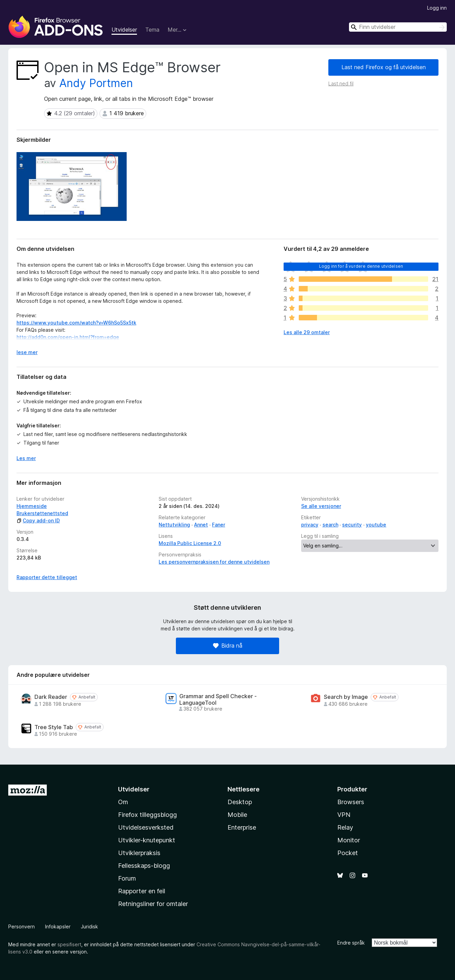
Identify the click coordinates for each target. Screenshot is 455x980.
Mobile (237, 815)
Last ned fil (341, 83)
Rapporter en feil (142, 891)
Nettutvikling (174, 525)
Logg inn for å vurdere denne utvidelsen (361, 266)
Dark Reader (51, 697)
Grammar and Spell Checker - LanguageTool (218, 700)
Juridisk (89, 926)
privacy (310, 525)
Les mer (26, 458)
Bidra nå (228, 646)
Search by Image (346, 697)
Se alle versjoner (321, 506)
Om (123, 802)
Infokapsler (58, 926)
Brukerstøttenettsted (42, 513)
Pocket (348, 853)
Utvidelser (124, 30)
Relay (345, 827)
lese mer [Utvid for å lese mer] (27, 352)
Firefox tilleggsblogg (147, 815)
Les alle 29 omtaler (307, 332)
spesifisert (69, 944)
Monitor (349, 840)
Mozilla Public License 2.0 (190, 543)
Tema (152, 30)
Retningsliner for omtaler (153, 904)
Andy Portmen (96, 83)
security (352, 525)
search (330, 525)
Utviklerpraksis (139, 853)
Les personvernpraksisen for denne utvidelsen (214, 562)
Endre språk (351, 943)
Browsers (351, 802)
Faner (219, 525)
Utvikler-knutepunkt (147, 840)
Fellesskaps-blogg (144, 866)
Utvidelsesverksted (146, 827)
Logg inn (437, 8)
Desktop (240, 802)
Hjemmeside (32, 506)
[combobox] (398, 27)
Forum (127, 878)
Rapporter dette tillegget (47, 577)
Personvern (22, 926)
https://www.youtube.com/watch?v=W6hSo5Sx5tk (76, 323)
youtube (376, 525)
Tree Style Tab (54, 727)
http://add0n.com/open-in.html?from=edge (68, 337)
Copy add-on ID (38, 520)
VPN (344, 815)
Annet (201, 525)
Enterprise (242, 827)
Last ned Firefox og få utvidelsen (384, 67)
